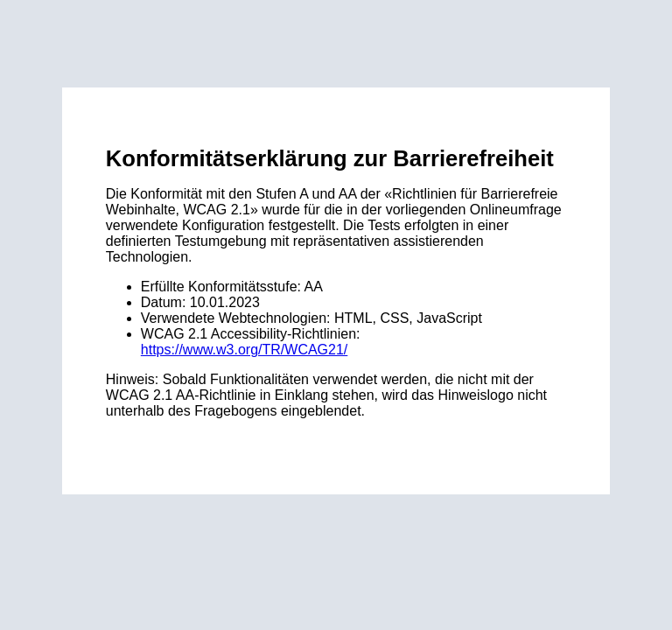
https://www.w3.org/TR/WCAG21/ (245, 350)
